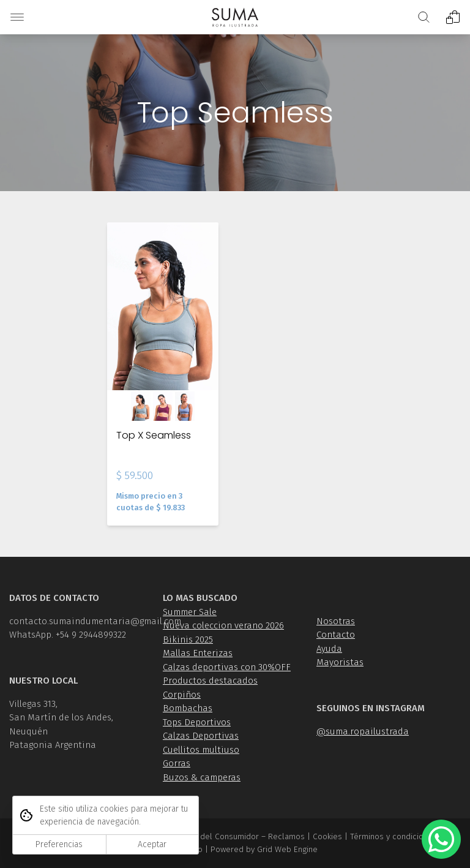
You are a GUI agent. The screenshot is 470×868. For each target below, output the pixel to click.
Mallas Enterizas (198, 653)
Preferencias (59, 844)
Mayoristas (340, 662)
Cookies (327, 836)
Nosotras (336, 621)
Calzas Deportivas (201, 736)
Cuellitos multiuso (201, 750)
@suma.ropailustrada (363, 731)
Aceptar (152, 844)
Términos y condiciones (394, 836)
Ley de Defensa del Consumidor (200, 836)
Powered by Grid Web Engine (264, 849)
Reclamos (286, 836)
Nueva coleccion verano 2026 (223, 625)
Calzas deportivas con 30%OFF (227, 667)
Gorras (177, 763)
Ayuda (329, 649)
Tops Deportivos (197, 722)
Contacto (336, 635)
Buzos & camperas (202, 777)
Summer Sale (190, 612)
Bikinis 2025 (188, 640)
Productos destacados (210, 681)
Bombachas (188, 708)
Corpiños (182, 695)
